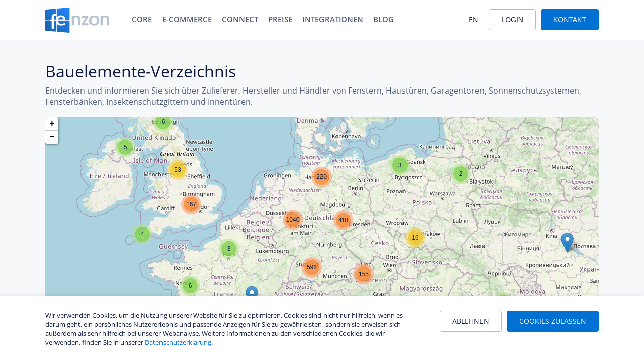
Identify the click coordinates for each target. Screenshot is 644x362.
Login (512, 20)
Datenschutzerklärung (178, 342)
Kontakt (570, 20)
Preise (280, 19)
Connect (240, 19)
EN (474, 19)
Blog (384, 19)
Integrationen (333, 19)
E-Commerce (187, 19)
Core (142, 19)
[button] (163, 122)
